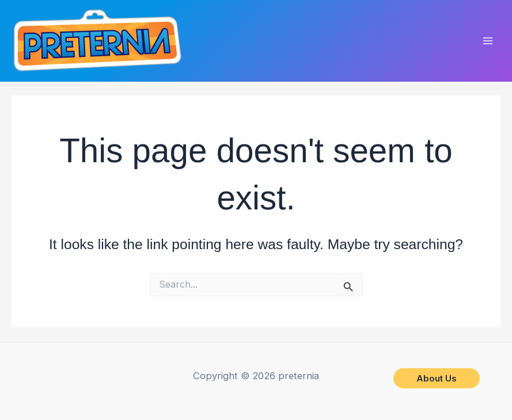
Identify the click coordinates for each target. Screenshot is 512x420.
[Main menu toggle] (488, 41)
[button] (437, 378)
